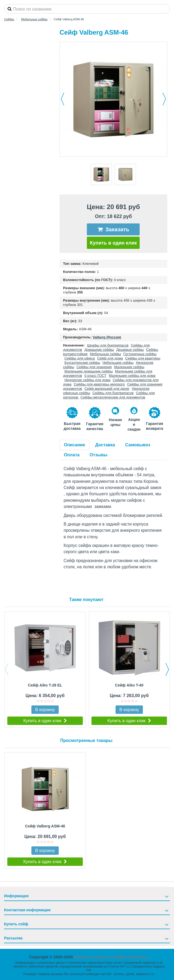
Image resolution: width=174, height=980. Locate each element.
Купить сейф (16, 924)
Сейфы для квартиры (143, 358)
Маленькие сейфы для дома (132, 376)
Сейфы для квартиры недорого (99, 384)
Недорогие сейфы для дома (87, 380)
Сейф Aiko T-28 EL (45, 685)
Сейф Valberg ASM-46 (45, 826)
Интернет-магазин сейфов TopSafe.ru (112, 957)
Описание (74, 445)
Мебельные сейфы (105, 354)
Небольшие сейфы (118, 363)
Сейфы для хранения (94, 367)
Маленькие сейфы (129, 367)
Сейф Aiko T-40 (129, 685)
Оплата (72, 455)
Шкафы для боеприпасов (108, 345)
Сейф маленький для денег (107, 389)
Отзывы (98, 455)
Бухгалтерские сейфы (82, 363)
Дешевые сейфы (130, 350)
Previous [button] (7, 669)
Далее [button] (164, 99)
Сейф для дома (110, 358)
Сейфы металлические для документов (113, 397)
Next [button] (167, 669)
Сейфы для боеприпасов (113, 393)
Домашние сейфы (99, 350)
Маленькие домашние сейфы (89, 371)
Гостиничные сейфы (140, 354)
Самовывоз (138, 445)
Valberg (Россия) (107, 337)
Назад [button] (63, 99)
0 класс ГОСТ (95, 376)
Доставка (105, 445)
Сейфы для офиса (80, 358)
